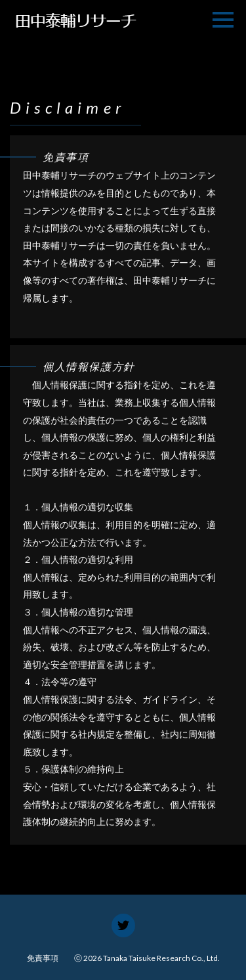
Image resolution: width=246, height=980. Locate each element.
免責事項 (43, 958)
